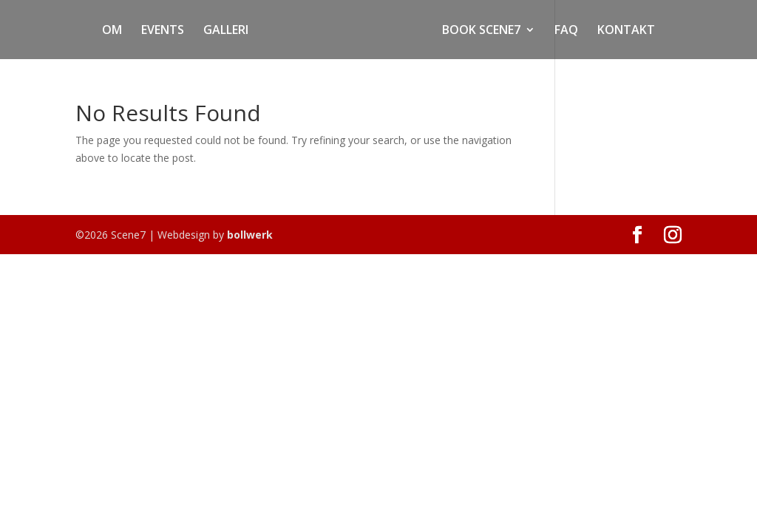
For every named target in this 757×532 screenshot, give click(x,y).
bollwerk (250, 235)
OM (112, 31)
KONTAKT (626, 31)
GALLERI (226, 31)
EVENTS (163, 31)
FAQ (566, 31)
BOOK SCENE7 (481, 31)
